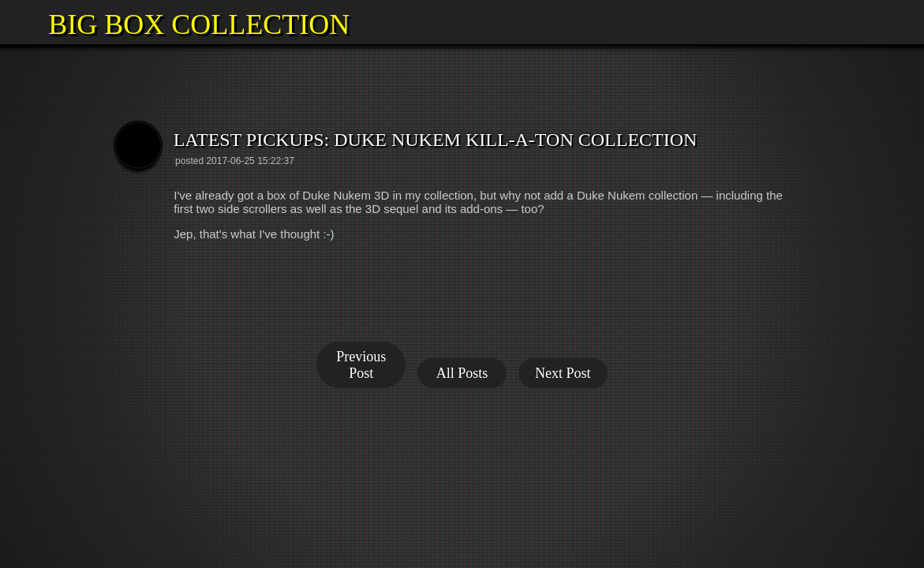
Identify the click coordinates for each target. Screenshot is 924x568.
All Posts (462, 373)
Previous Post (361, 365)
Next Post (563, 373)
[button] (22, 22)
